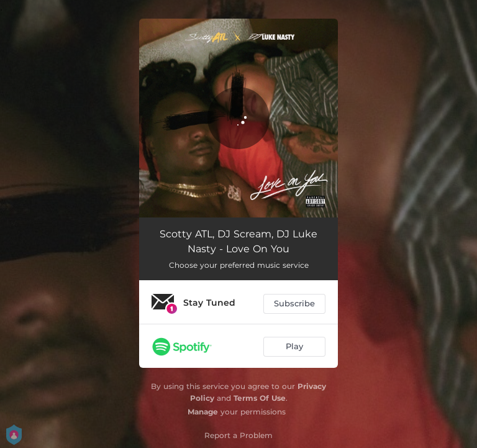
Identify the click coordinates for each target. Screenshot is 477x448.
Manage (203, 412)
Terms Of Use (260, 398)
